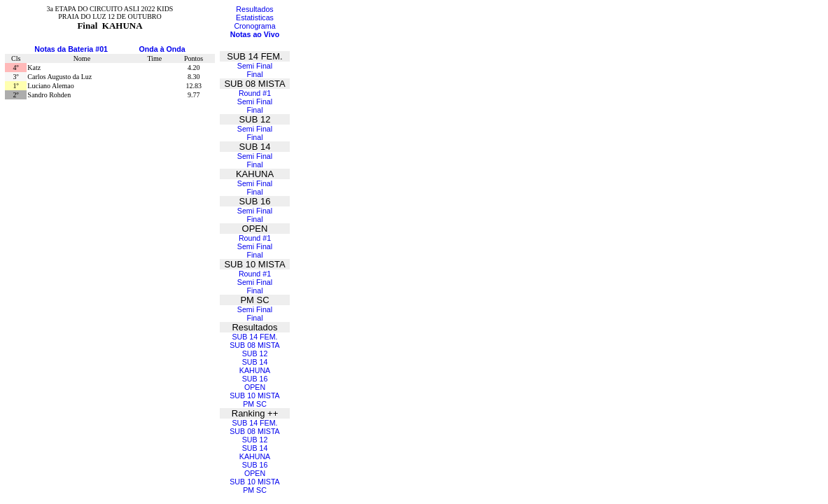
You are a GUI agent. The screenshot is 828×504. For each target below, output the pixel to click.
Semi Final (255, 66)
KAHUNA (255, 370)
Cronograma (254, 26)
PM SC (255, 404)
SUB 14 (255, 362)
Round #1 (255, 93)
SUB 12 (255, 353)
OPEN (255, 387)
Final (254, 74)
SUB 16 (255, 379)
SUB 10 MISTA (254, 395)
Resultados (254, 9)
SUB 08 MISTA (254, 345)
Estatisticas (255, 17)
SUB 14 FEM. (254, 337)
